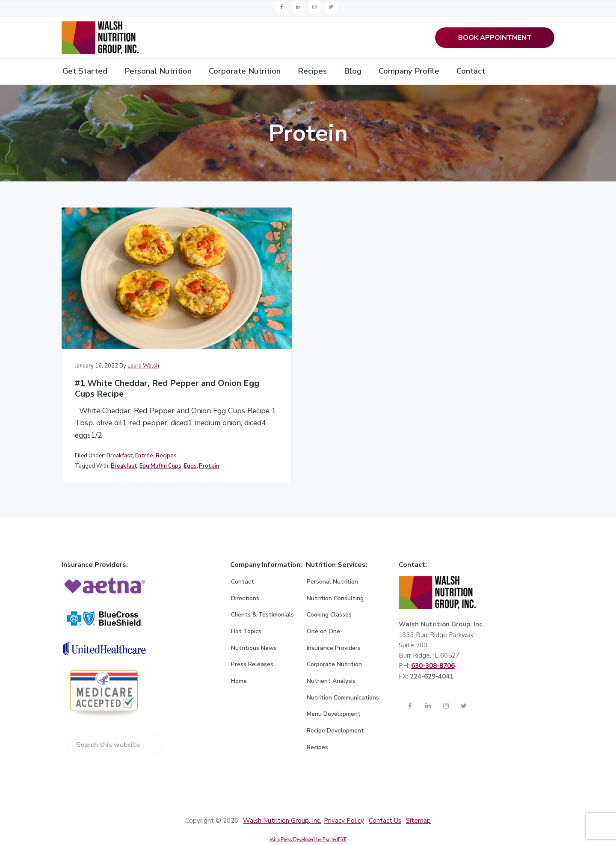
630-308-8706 (433, 647)
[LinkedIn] (298, 7)
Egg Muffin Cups (160, 436)
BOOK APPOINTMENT (495, 39)
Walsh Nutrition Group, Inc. (282, 802)
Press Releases (252, 646)
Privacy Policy (344, 802)
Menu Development (334, 695)
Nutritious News (254, 629)
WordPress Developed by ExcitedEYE (308, 821)
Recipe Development (335, 712)
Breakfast (120, 426)
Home (239, 663)
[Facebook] (281, 7)
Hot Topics (246, 613)
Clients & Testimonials (262, 596)
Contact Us (385, 802)
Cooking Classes (329, 596)
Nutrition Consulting (335, 580)
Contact (243, 563)
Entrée (144, 426)
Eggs (190, 436)
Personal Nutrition (332, 563)
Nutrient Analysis (331, 663)
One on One (323, 613)
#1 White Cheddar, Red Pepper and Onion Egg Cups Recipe (137, 345)
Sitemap (418, 802)
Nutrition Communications (343, 679)
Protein (86, 445)
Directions (245, 580)
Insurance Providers (334, 629)
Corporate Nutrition (334, 646)
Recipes (166, 426)
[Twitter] (331, 7)
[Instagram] (314, 7)
